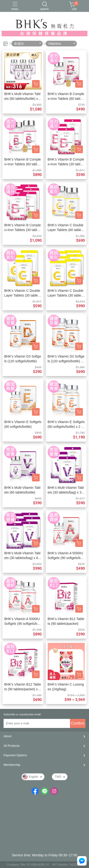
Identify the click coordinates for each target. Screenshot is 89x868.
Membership (12, 765)
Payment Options (15, 755)
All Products (12, 746)
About (7, 736)
